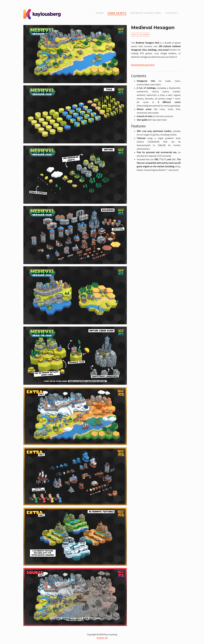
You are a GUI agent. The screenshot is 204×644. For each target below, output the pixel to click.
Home (100, 13)
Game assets (117, 13)
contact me (102, 638)
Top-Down (144, 35)
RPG (134, 35)
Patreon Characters (146, 13)
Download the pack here (143, 65)
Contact (172, 13)
